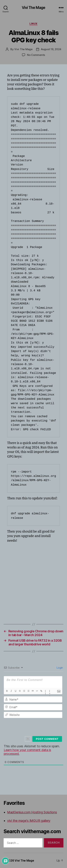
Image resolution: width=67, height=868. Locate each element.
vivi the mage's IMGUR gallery (29, 821)
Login (59, 668)
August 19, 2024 (51, 49)
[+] (50, 691)
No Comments (36, 55)
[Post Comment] (47, 739)
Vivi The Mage (34, 8)
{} (45, 691)
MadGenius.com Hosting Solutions (32, 812)
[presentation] (36, 727)
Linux (33, 24)
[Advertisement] (33, 580)
